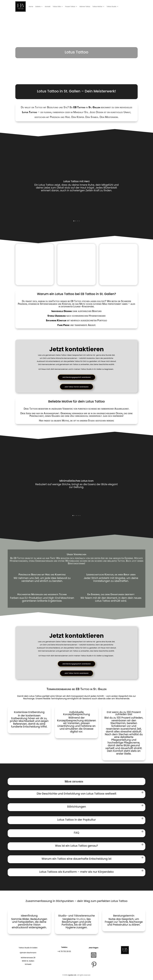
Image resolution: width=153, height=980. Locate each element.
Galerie (38, 7)
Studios (81, 920)
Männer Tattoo (85, 7)
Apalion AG (72, 976)
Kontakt (48, 7)
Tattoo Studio (111, 7)
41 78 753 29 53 (65, 952)
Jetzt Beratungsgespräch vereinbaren (77, 377)
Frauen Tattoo (70, 7)
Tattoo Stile (57, 7)
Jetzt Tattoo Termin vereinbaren (76, 387)
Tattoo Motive (97, 7)
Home (31, 7)
